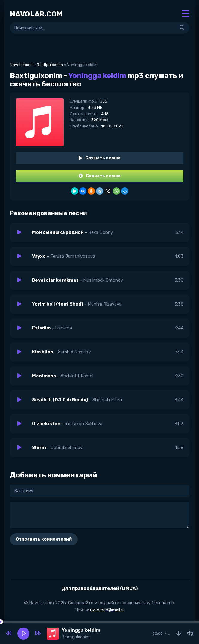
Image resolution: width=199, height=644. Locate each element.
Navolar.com (21, 65)
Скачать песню (100, 176)
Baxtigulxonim (50, 65)
